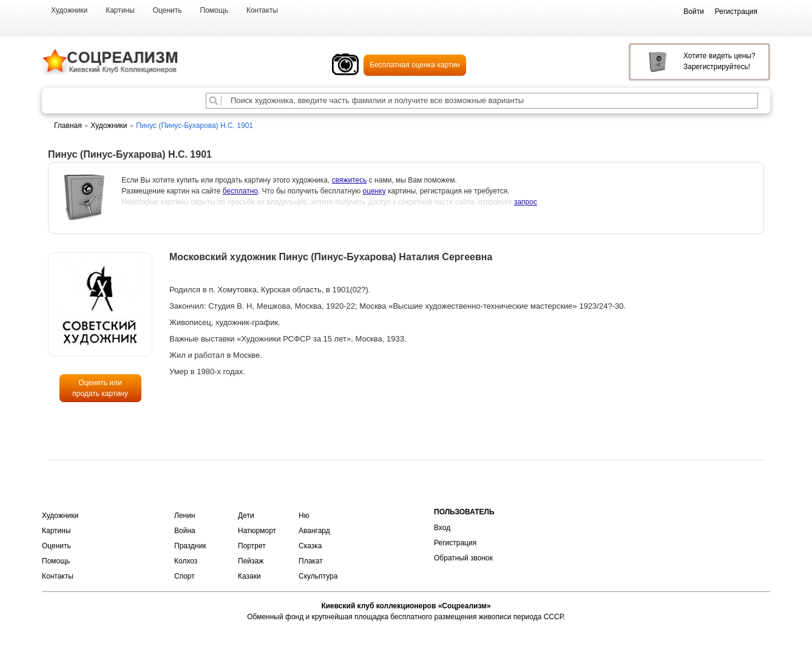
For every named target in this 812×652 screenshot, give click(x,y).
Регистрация (455, 543)
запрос (526, 202)
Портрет (252, 546)
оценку (374, 191)
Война (185, 531)
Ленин (185, 516)
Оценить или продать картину (100, 388)
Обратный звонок (463, 558)
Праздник (190, 546)
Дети (246, 516)
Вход (442, 528)
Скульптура (318, 576)
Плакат (311, 561)
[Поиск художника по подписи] (214, 101)
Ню (304, 516)
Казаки (249, 576)
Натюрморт (257, 531)
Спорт (184, 576)
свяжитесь (350, 180)
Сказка (310, 546)
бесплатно (240, 191)
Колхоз (186, 561)
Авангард (314, 531)
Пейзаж (251, 561)
